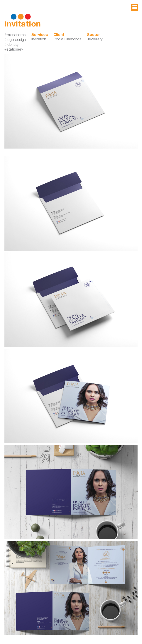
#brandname (15, 35)
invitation (23, 25)
